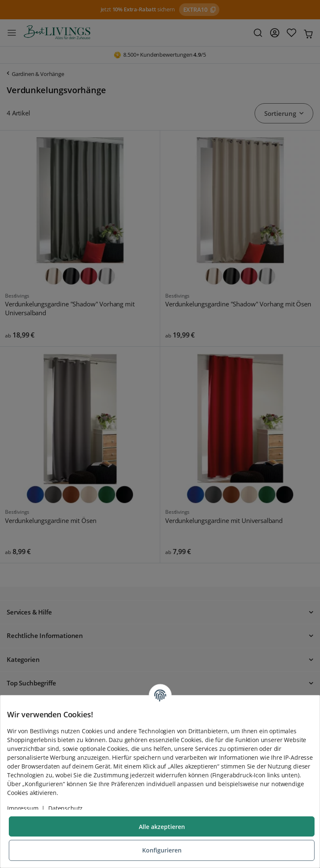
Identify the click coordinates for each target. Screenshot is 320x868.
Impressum (23, 808)
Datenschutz (65, 808)
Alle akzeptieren (162, 827)
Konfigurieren (162, 850)
